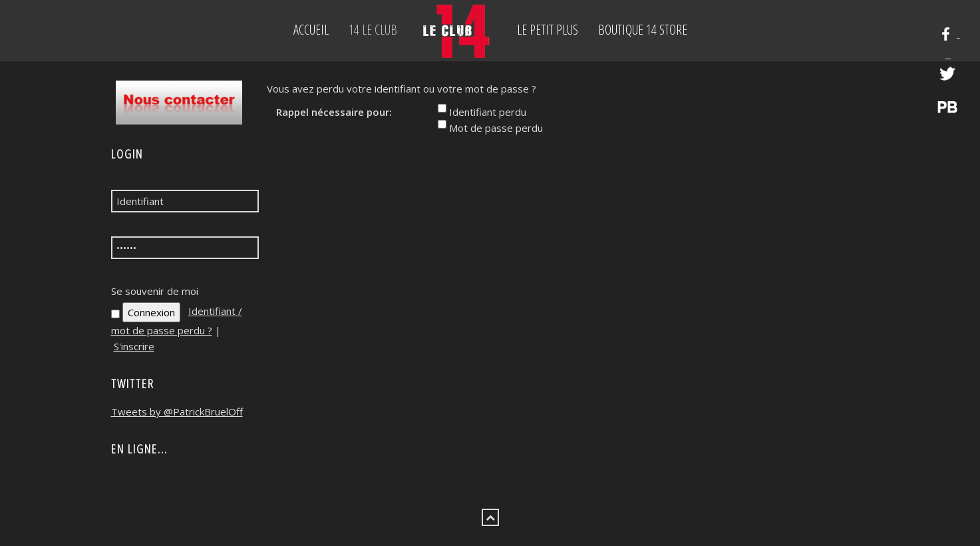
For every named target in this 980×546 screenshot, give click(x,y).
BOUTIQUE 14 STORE (643, 30)
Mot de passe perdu (496, 128)
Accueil (311, 30)
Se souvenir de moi (155, 291)
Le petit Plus (548, 30)
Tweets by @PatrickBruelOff (177, 411)
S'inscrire (134, 346)
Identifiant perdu (488, 112)
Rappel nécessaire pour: (334, 112)
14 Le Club (373, 30)
